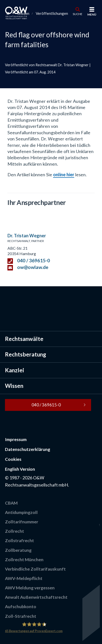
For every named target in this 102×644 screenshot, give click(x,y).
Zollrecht (15, 531)
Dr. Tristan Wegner (27, 236)
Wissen (14, 386)
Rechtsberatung (26, 354)
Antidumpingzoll (21, 512)
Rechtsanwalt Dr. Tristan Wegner (62, 65)
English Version (20, 469)
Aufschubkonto (21, 607)
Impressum (16, 439)
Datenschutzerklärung (28, 449)
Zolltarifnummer (22, 522)
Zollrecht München (24, 560)
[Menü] (92, 10)
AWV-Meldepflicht (24, 578)
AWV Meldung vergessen (30, 588)
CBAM (11, 503)
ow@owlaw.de (33, 267)
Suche (78, 14)
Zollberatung (18, 550)
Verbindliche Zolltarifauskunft (35, 569)
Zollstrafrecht (19, 541)
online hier (64, 175)
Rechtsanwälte (24, 339)
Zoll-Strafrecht (21, 616)
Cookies (13, 459)
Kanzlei (15, 370)
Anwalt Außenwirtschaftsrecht (36, 597)
